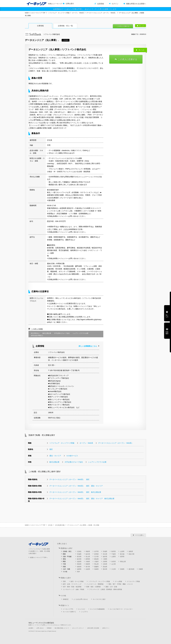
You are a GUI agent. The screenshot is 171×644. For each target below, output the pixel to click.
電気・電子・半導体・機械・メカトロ (121, 584)
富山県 (88, 557)
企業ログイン (106, 628)
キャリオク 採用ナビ (69, 612)
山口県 (114, 564)
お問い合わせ (40, 628)
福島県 (131, 551)
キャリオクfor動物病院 (97, 609)
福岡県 (79, 569)
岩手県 (96, 551)
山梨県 (114, 557)
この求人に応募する (123, 26)
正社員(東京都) (60, 525)
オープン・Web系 (78, 13)
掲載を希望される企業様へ (136, 4)
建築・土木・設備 (111, 587)
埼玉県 (105, 554)
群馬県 (96, 554)
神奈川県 (131, 554)
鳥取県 (79, 564)
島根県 (88, 564)
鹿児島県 (131, 569)
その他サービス (72, 456)
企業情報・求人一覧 (65, 26)
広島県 (105, 564)
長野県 (122, 557)
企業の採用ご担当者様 (93, 628)
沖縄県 (141, 569)
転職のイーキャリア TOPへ (39, 558)
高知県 (105, 567)
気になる (142, 26)
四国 (64, 567)
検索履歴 (167, 333)
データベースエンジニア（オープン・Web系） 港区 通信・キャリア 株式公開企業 (82, 499)
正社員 (50, 525)
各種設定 (66, 599)
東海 (64, 559)
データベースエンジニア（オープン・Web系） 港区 (69, 479)
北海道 (79, 551)
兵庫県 (105, 562)
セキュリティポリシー (78, 628)
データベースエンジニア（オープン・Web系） (101, 13)
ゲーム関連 (118, 581)
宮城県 (105, 551)
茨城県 (79, 554)
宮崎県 (122, 569)
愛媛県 (96, 567)
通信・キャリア (55, 456)
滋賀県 (79, 562)
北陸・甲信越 (67, 557)
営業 (64, 581)
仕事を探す (70, 4)
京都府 (88, 562)
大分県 (114, 569)
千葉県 (114, 554)
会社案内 (31, 628)
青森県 (88, 551)
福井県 (105, 557)
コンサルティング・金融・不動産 (74, 589)
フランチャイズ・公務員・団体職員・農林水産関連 (106, 589)
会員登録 (101, 4)
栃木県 (88, 554)
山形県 (122, 551)
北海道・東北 (67, 551)
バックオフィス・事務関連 (95, 584)
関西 (64, 562)
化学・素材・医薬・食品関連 (72, 587)
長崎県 (96, 569)
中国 (64, 564)
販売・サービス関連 (77, 581)
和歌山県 (123, 562)
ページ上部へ (139, 535)
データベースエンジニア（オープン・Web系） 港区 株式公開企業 (75, 492)
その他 (65, 572)
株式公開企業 (54, 462)
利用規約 (49, 628)
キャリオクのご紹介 (99, 599)
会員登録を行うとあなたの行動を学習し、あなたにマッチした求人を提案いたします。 (85, 9)
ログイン (115, 4)
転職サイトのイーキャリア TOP (35, 13)
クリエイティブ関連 (133, 581)
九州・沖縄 (66, 569)
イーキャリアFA (68, 609)
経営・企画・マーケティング (72, 584)
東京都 (122, 554)
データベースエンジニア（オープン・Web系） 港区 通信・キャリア (76, 486)
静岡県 (88, 559)
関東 (64, 554)
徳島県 (79, 567)
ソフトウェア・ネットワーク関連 (59, 13)
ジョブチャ (85, 612)
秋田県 (114, 551)
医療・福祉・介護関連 (93, 587)
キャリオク (82, 609)
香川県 (88, 567)
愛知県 (96, 559)
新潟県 (79, 557)
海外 (78, 572)
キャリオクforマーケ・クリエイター (121, 609)
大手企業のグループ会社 (74, 462)
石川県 (96, 557)
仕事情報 (40, 26)
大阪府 (96, 562)
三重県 (105, 559)
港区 (51, 449)
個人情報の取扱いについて (62, 628)
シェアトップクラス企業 (97, 462)
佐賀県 (88, 569)
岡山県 (96, 564)
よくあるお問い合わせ (81, 599)
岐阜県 (79, 559)
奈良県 (114, 562)
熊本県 (105, 569)
